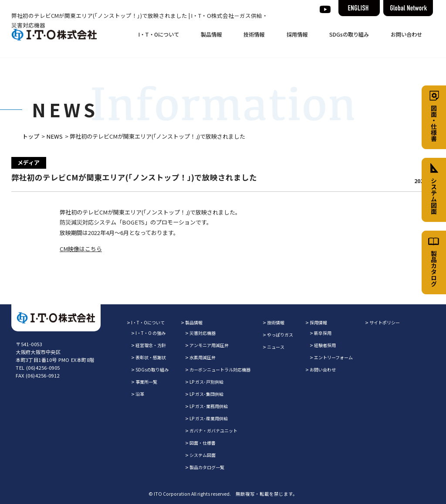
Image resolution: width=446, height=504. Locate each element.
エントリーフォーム (333, 357)
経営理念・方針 (151, 345)
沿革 (140, 394)
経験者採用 (325, 345)
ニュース (276, 347)
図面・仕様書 (203, 443)
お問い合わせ (406, 34)
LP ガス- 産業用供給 (209, 418)
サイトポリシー (385, 322)
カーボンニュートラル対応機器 (220, 369)
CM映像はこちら (81, 249)
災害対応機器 (203, 333)
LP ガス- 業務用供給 (209, 406)
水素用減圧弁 (203, 357)
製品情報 (211, 34)
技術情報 (254, 34)
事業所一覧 (146, 382)
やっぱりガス (280, 335)
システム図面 (203, 455)
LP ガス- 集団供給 (206, 394)
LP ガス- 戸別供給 (206, 382)
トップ (31, 136)
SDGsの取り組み (349, 34)
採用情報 (297, 34)
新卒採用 (323, 333)
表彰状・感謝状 (151, 357)
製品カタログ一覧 (207, 467)
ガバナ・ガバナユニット (213, 431)
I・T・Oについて (159, 34)
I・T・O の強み (150, 333)
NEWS (54, 136)
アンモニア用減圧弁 (209, 345)
